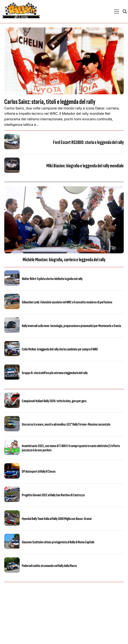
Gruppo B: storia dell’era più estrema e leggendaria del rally (55, 373)
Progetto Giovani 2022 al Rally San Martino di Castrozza (53, 495)
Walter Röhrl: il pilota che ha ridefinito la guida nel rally (52, 279)
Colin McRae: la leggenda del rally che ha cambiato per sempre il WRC (60, 349)
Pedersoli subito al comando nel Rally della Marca (49, 566)
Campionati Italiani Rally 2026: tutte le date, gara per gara (54, 401)
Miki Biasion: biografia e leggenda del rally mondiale (85, 166)
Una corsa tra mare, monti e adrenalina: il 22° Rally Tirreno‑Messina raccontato (66, 424)
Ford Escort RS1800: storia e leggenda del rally (88, 142)
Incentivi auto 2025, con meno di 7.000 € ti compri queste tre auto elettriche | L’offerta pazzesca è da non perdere (71, 448)
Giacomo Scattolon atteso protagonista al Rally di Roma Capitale (58, 542)
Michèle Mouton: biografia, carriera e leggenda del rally (64, 260)
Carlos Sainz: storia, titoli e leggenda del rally (50, 102)
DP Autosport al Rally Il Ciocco (39, 471)
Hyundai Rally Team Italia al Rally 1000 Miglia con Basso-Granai (57, 519)
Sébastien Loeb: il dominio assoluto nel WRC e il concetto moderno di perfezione (67, 302)
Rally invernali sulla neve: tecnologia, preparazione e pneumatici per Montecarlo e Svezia (71, 326)
